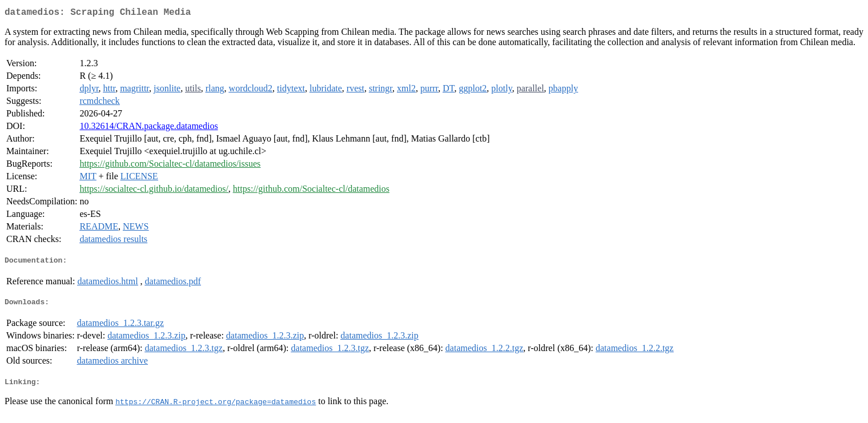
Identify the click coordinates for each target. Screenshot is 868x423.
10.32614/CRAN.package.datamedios (148, 128)
